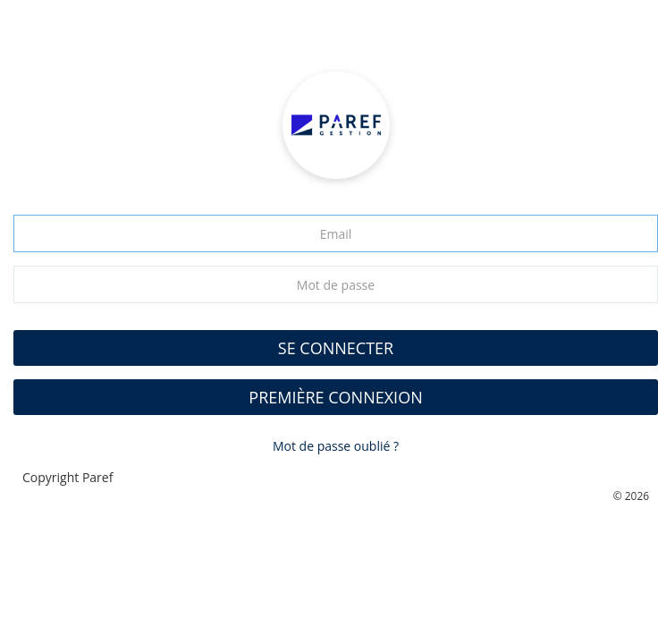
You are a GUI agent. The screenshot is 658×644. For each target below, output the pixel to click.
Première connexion (335, 397)
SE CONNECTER (336, 348)
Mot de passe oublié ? (336, 446)
